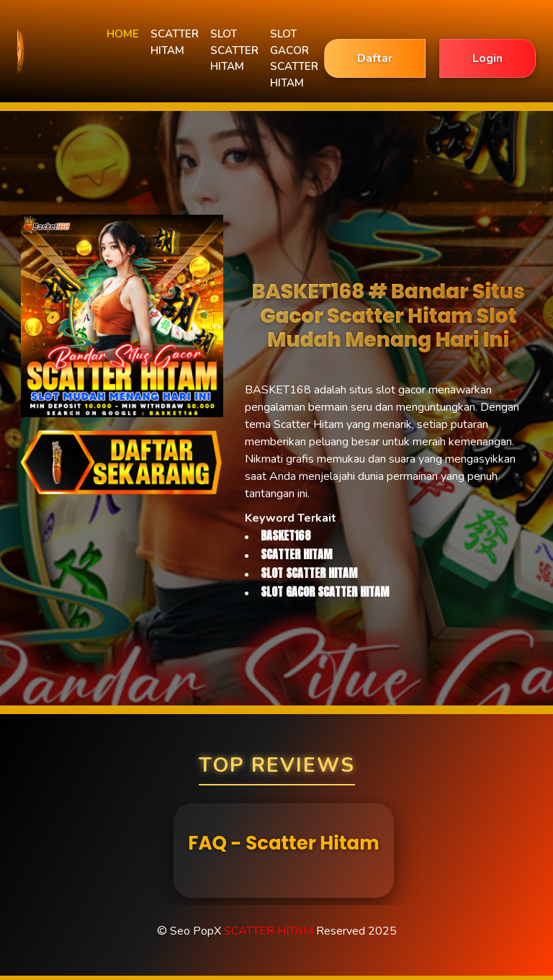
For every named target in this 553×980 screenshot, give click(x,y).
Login (487, 58)
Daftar (375, 58)
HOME (123, 34)
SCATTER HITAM (175, 42)
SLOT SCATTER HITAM (234, 50)
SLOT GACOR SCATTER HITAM (294, 58)
